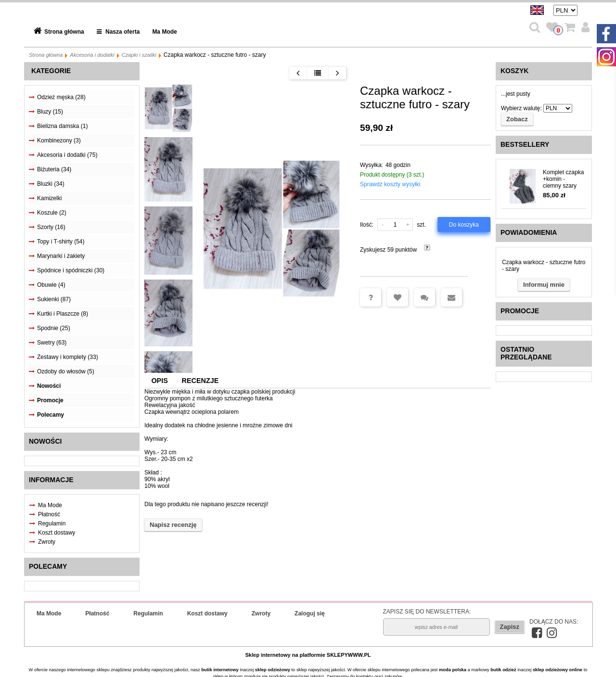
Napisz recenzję (173, 525)
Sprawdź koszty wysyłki (390, 184)
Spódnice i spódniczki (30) (71, 270)
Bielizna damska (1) (62, 126)
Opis (159, 381)
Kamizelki (49, 198)
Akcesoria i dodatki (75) (67, 155)
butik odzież (503, 670)
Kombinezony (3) (59, 141)
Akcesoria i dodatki (92, 55)
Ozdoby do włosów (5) (66, 371)
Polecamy (51, 415)
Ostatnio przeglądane (526, 353)
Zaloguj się (310, 613)
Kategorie (51, 71)
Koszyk (514, 71)
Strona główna (64, 32)
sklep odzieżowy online (558, 670)
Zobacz (517, 119)
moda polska (453, 670)
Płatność (49, 514)
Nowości (49, 386)
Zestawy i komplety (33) (68, 357)
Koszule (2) (52, 213)
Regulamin (52, 524)
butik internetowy (220, 670)
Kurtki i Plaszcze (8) (63, 314)
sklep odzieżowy (273, 670)
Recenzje (200, 381)
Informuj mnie (544, 285)
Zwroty (47, 542)
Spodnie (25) (54, 328)
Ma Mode (164, 32)
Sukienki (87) (54, 299)
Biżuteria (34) (54, 169)
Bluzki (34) (51, 184)
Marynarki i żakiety (61, 256)
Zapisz (510, 627)
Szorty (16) (51, 227)
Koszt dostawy (57, 533)
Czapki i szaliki (139, 55)
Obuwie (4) (51, 285)
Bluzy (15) (50, 112)
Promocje (50, 400)
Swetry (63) (52, 343)
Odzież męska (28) (61, 97)
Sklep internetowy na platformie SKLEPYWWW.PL (308, 655)
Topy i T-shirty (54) (61, 242)
